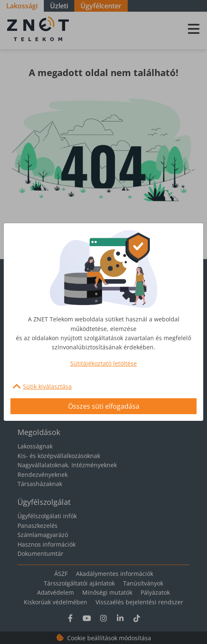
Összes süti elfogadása (104, 406)
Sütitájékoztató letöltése (103, 363)
